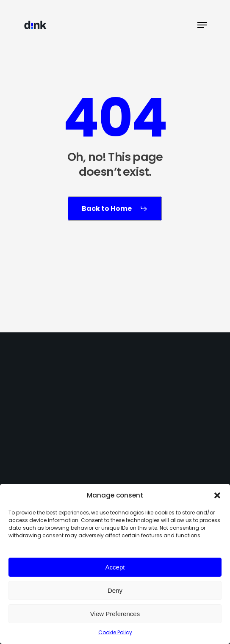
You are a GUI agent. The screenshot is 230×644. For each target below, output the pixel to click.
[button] (217, 495)
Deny (115, 590)
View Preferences (115, 614)
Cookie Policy (115, 632)
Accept (115, 567)
